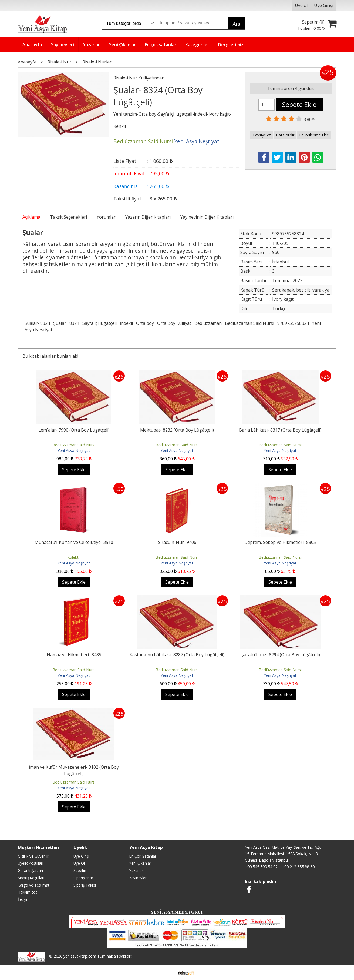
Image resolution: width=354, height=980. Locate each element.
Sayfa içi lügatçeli (100, 323)
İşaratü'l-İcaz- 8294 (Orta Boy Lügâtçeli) (280, 655)
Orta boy (145, 323)
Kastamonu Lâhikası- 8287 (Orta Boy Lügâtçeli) (177, 655)
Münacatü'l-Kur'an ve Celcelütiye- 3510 (74, 542)
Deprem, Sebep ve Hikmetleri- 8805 (280, 542)
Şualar (60, 323)
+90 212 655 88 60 (298, 867)
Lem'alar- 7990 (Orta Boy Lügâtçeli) (74, 430)
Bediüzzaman (208, 323)
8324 (74, 323)
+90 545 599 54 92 (261, 867)
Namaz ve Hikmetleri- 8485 (74, 655)
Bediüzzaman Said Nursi (250, 323)
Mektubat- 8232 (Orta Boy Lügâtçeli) (177, 430)
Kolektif (74, 557)
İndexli (126, 323)
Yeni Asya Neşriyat (74, 451)
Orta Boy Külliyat (174, 323)
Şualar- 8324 (37, 323)
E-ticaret (168, 972)
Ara (236, 24)
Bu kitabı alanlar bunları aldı (51, 356)
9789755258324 (293, 323)
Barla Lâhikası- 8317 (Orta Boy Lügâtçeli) (280, 430)
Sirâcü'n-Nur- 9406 (177, 542)
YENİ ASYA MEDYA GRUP (177, 912)
